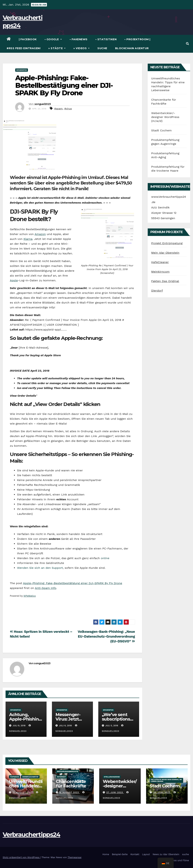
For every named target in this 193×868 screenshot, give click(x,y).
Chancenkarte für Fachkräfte (71, 784)
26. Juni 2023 (162, 792)
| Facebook (28, 39)
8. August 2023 (70, 792)
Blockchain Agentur (132, 48)
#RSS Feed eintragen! (24, 48)
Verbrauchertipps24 (31, 835)
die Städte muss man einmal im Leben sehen (166, 780)
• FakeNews (79, 39)
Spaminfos (22, 70)
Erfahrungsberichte (67, 771)
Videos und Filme (179, 860)
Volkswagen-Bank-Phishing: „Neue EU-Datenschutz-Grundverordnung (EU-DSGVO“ (106, 636)
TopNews (15, 777)
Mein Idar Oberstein (165, 253)
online (105, 558)
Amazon (40, 234)
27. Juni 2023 (115, 792)
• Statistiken (106, 39)
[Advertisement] (75, 610)
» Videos (81, 48)
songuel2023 (43, 104)
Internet (61, 777)
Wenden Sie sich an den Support (40, 568)
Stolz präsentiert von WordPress (21, 857)
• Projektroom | (137, 39)
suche (102, 48)
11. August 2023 (23, 792)
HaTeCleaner (160, 262)
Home (106, 854)
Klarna (28, 239)
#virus (68, 108)
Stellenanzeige (112, 777)
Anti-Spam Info (46, 588)
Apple (14, 280)
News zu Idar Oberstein (166, 854)
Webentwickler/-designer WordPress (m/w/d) (165, 117)
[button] (187, 44)
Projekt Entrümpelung (167, 243)
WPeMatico (30, 596)
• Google (53, 39)
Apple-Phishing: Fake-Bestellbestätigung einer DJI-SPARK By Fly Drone (64, 85)
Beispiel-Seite (120, 854)
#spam (58, 108)
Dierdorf (157, 291)
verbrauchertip (30, 777)
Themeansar (74, 857)
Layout (146, 854)
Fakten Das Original (165, 281)
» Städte (57, 48)
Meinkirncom (161, 272)
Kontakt (135, 854)
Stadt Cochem (162, 130)
